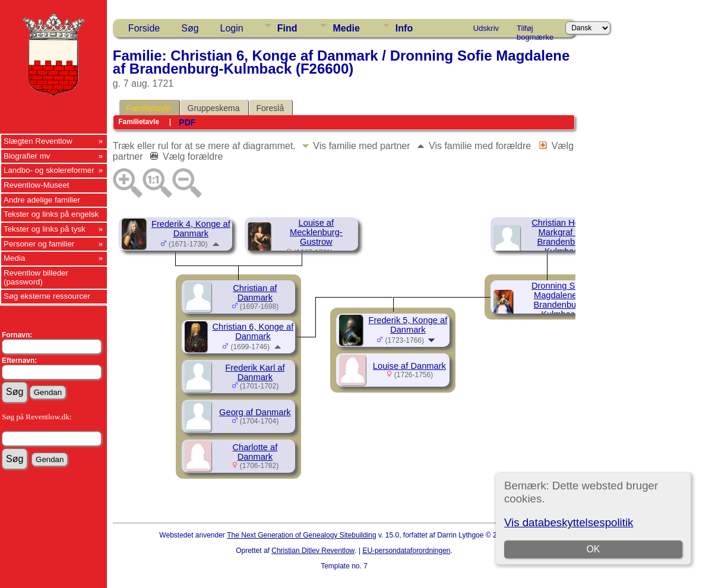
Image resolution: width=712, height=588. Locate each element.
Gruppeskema (214, 108)
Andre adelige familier (42, 200)
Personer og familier (39, 244)
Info (404, 28)
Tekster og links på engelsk (51, 214)
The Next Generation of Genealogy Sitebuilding (302, 535)
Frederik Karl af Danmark (255, 372)
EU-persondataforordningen (406, 551)
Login (232, 28)
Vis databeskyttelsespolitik (569, 522)
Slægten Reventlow (38, 141)
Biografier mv (27, 156)
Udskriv (486, 28)
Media (14, 258)
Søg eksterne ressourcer (47, 296)
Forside (144, 28)
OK (593, 549)
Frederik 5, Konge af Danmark (408, 325)
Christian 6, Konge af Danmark (253, 331)
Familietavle (149, 108)
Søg (190, 28)
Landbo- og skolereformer (49, 170)
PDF (187, 122)
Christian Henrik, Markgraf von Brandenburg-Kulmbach (564, 237)
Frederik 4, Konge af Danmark (191, 229)
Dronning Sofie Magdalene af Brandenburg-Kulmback (560, 300)
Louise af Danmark (409, 366)
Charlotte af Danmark (255, 452)
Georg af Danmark (255, 412)
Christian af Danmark (255, 293)
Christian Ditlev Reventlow (313, 551)
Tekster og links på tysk (45, 229)
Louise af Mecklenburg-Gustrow (316, 232)
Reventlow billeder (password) (36, 277)
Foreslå (270, 108)
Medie (346, 28)
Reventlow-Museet (36, 185)
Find (287, 28)
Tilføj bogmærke (535, 30)
